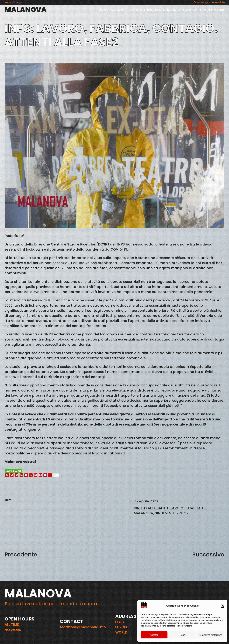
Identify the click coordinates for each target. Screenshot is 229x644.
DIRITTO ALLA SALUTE (151, 508)
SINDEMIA (163, 513)
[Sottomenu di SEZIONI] (126, 10)
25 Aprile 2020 (146, 501)
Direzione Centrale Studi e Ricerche (65, 244)
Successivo (208, 554)
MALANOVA (26, 10)
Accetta (154, 635)
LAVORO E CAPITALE (187, 508)
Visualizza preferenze (211, 635)
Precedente (21, 554)
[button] (223, 606)
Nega (182, 635)
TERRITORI (181, 513)
